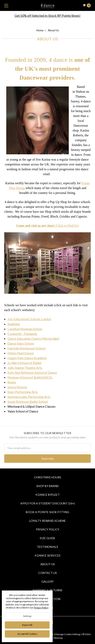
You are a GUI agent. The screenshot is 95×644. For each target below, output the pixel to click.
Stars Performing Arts (23, 392)
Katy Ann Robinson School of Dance (32, 372)
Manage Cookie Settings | (69, 634)
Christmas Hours (48, 477)
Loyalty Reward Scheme (47, 521)
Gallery (47, 581)
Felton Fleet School (21, 353)
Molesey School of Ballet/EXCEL (30, 377)
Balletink (14, 324)
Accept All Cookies (27, 634)
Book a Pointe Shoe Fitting (47, 512)
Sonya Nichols (17, 387)
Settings (27, 616)
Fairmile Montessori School (26, 348)
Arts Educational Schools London (29, 319)
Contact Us (48, 573)
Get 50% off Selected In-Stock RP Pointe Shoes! (47, 15)
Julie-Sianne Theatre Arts (25, 368)
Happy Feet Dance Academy (27, 358)
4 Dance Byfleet (48, 495)
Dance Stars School (21, 343)
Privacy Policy (48, 529)
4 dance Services (48, 555)
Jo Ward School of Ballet (24, 363)
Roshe (12, 382)
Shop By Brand (47, 486)
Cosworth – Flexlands (22, 334)
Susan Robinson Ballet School (28, 401)
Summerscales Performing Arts (29, 397)
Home (40, 30)
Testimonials (47, 547)
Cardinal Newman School (25, 329)
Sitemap (58, 638)
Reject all (27, 625)
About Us (53, 30)
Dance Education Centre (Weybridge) (33, 338)
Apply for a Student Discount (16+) (48, 503)
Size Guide (47, 538)
